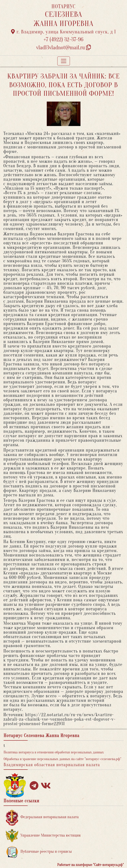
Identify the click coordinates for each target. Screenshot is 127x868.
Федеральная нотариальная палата (42, 817)
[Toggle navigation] (64, 61)
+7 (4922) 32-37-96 (63, 40)
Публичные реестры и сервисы (39, 852)
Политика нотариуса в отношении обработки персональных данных (54, 752)
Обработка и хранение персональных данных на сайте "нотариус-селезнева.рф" (62, 759)
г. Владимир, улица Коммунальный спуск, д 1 (63, 32)
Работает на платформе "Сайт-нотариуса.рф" (90, 865)
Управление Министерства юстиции (43, 836)
